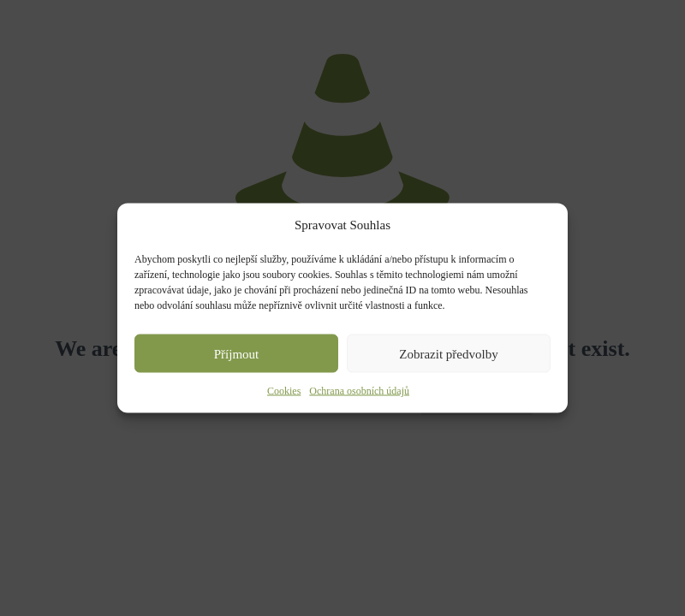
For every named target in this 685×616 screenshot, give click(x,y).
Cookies (284, 391)
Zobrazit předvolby (448, 353)
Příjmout (237, 353)
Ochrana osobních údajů (359, 391)
